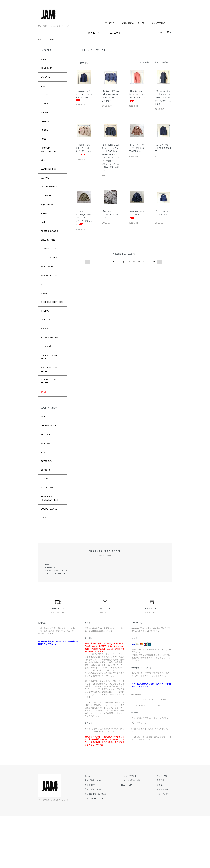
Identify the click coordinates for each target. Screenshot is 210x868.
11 (134, 262)
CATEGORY (115, 33)
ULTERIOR (47, 346)
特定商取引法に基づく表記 (107, 846)
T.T (42, 304)
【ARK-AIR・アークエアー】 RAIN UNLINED (111, 214)
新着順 (165, 62)
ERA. (44, 88)
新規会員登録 (128, 23)
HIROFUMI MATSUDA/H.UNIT (51, 158)
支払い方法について (104, 841)
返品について (101, 837)
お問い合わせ (164, 846)
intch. (44, 169)
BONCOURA (48, 69)
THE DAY (46, 337)
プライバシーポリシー (105, 850)
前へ (88, 262)
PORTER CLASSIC (51, 246)
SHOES (45, 523)
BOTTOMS (47, 513)
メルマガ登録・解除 (138, 832)
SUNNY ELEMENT (51, 265)
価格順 (155, 62)
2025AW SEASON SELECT (51, 391)
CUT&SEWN (48, 503)
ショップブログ (158, 23)
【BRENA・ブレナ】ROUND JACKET (163, 148)
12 (139, 262)
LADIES (45, 569)
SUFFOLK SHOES (51, 275)
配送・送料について (104, 832)
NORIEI (45, 227)
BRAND (92, 33)
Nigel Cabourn (48, 217)
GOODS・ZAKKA (50, 560)
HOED (44, 146)
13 (144, 262)
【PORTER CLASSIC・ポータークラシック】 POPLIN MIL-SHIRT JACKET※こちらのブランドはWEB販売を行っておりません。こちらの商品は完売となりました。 (110, 158)
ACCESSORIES (49, 532)
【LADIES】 (47, 379)
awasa (44, 60)
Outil (43, 236)
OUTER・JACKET (53, 40)
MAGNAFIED (48, 208)
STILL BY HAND (50, 256)
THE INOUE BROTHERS (47, 325)
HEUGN (45, 136)
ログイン (141, 23)
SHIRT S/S (47, 475)
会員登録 (163, 832)
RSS (132, 837)
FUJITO (45, 108)
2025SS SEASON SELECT (50, 405)
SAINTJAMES (48, 284)
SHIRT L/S (46, 484)
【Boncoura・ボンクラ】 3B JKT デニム (137, 214)
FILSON (45, 98)
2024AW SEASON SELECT (51, 418)
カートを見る (164, 841)
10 (129, 262)
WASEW (45, 356)
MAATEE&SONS (50, 179)
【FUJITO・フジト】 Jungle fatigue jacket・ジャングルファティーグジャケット (84, 218)
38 (154, 262)
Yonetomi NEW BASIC (49, 368)
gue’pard (45, 117)
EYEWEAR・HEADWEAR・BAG (49, 546)
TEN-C (44, 313)
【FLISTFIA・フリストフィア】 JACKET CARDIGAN (137, 148)
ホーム (40, 40)
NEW (44, 455)
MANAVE (46, 188)
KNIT (43, 494)
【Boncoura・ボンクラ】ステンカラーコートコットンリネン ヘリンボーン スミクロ (163, 97)
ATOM (138, 837)
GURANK (46, 127)
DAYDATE (46, 79)
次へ (159, 262)
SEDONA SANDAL (51, 294)
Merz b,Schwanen (50, 198)
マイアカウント (112, 23)
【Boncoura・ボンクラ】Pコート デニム (163, 214)
